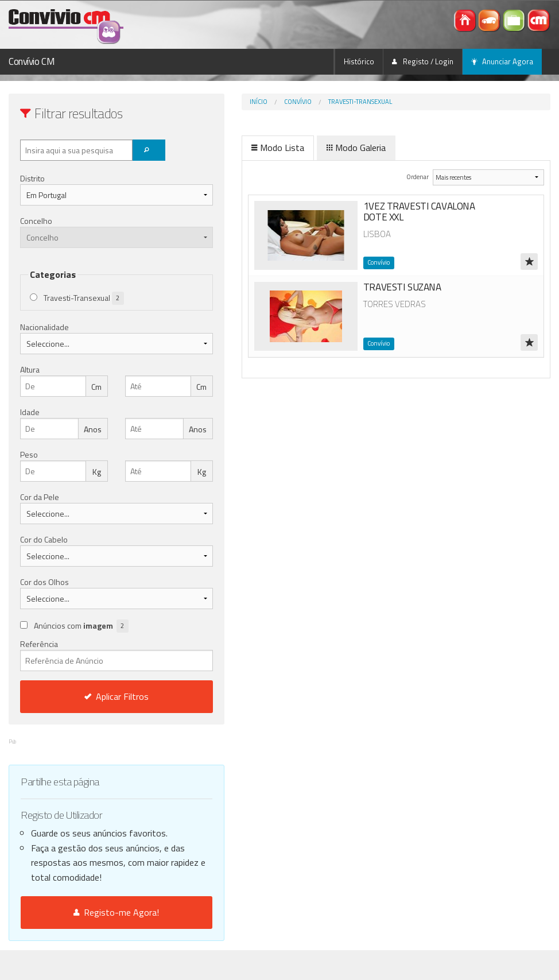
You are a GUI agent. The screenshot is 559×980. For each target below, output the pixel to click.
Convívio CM (32, 61)
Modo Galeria (310, 148)
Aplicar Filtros (93, 696)
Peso (29, 454)
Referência (93, 654)
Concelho (36, 221)
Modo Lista (231, 148)
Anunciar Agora (502, 61)
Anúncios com (81, 626)
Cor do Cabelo (44, 539)
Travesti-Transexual (314, 102)
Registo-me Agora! (93, 942)
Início (212, 102)
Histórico (359, 61)
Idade (30, 412)
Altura (30, 369)
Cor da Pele (40, 497)
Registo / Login (423, 61)
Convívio (251, 102)
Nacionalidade (44, 327)
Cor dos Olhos (44, 582)
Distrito (32, 178)
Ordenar (400, 177)
